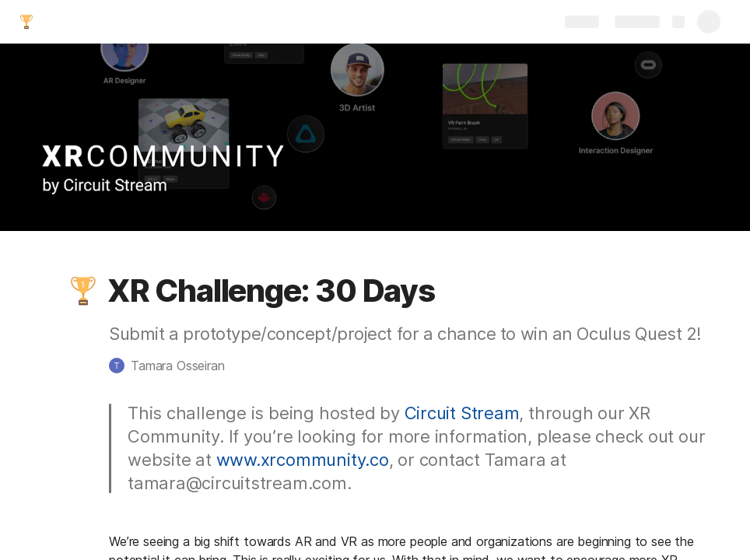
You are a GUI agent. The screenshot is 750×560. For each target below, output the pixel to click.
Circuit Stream (462, 413)
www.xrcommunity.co (303, 460)
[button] (83, 291)
